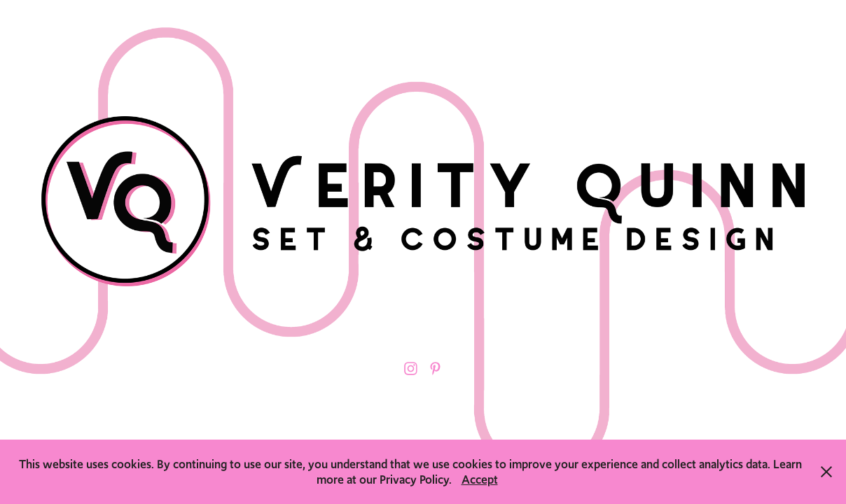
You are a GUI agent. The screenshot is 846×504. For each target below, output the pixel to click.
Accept (480, 479)
